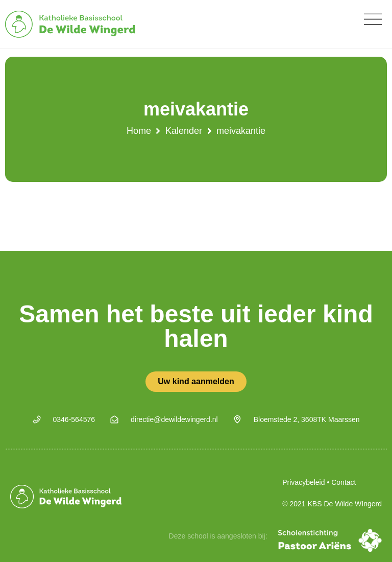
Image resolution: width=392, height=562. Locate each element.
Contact (344, 482)
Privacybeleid (303, 482)
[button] (373, 19)
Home (139, 131)
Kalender (184, 131)
